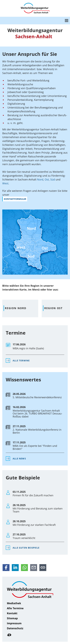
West (5, 183)
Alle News (19, 459)
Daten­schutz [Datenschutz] (15, 628)
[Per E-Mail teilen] (34, 568)
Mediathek (14, 603)
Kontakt (12, 613)
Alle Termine (21, 360)
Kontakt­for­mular (15, 199)
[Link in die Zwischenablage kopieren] (43, 568)
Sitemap (12, 618)
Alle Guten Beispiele (26, 548)
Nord (40, 179)
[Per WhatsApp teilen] (24, 568)
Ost (47, 179)
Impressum (14, 623)
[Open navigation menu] (67, 21)
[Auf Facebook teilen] (6, 568)
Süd (53, 179)
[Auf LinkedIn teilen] (15, 568)
